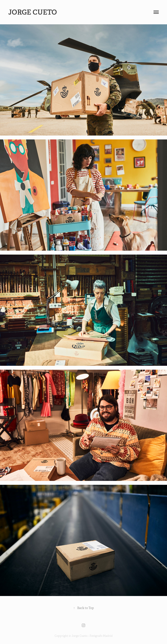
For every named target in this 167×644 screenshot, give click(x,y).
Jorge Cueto (33, 12)
